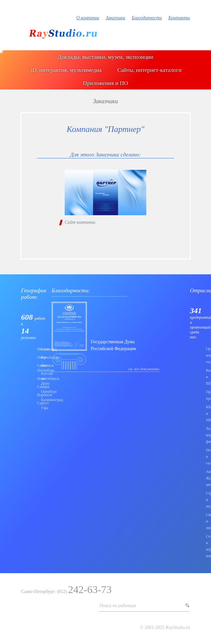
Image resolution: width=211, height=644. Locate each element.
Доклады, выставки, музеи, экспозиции (105, 57)
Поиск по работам (118, 606)
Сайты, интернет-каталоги (149, 70)
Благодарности (147, 18)
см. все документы (144, 369)
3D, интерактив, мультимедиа (65, 70)
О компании (88, 18)
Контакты (179, 18)
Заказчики (116, 18)
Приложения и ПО (105, 83)
